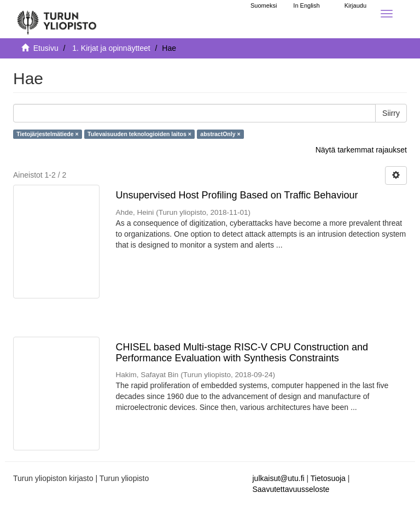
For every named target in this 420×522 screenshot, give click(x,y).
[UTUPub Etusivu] (57, 19)
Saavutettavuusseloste (291, 489)
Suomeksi (264, 5)
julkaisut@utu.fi (279, 478)
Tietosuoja (328, 478)
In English (306, 5)
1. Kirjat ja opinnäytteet (111, 48)
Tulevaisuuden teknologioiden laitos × (139, 134)
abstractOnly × (220, 134)
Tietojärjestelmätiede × (47, 134)
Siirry (391, 113)
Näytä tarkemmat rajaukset (361, 150)
